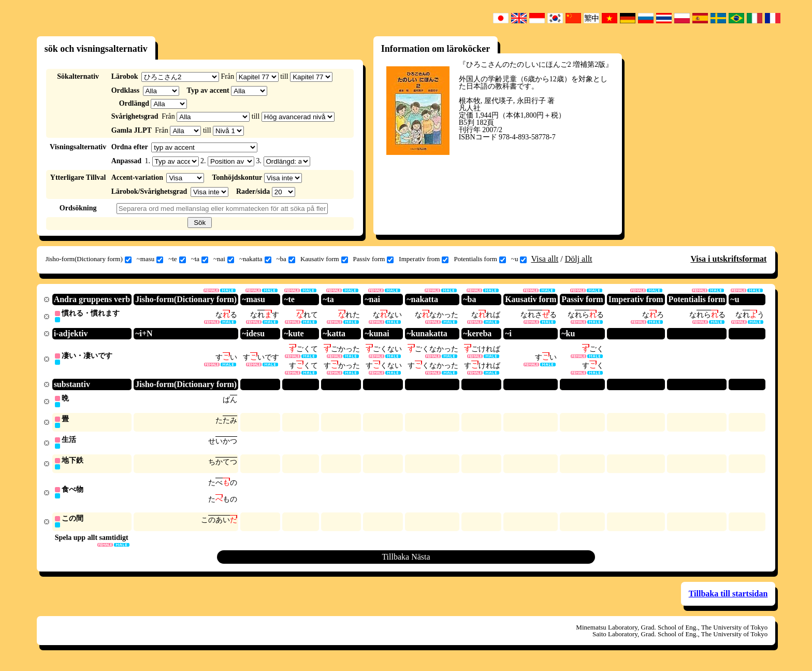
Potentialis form (480, 259)
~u (519, 259)
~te (177, 259)
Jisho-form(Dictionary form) (89, 259)
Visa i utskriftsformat (728, 259)
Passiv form (374, 259)
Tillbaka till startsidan (728, 599)
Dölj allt (579, 259)
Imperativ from (424, 259)
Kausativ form (324, 259)
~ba (286, 259)
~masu (150, 259)
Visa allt (545, 259)
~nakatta (255, 259)
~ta (200, 259)
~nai (224, 259)
